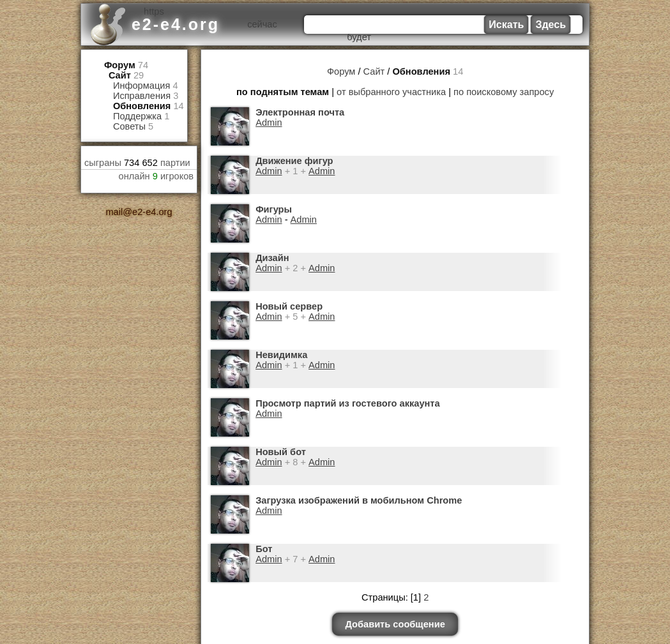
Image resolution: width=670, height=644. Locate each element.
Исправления (142, 96)
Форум (120, 65)
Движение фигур (294, 161)
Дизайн (272, 258)
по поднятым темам (284, 92)
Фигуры (274, 209)
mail (115, 212)
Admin (269, 123)
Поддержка (137, 116)
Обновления (142, 106)
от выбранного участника (392, 92)
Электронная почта (300, 112)
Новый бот (280, 452)
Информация (141, 86)
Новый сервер (289, 306)
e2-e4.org (176, 24)
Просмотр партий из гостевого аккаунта (347, 403)
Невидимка (281, 355)
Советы (129, 126)
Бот (264, 549)
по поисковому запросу (503, 92)
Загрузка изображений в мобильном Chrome (358, 500)
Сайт (120, 75)
